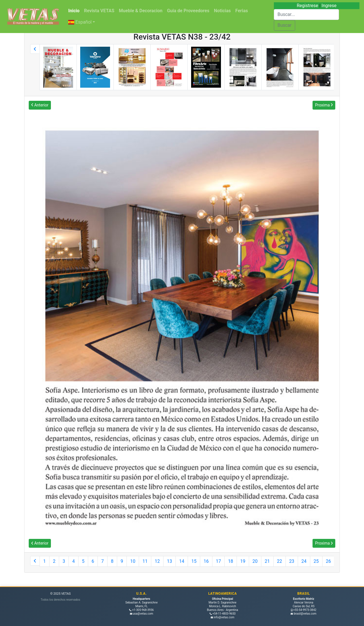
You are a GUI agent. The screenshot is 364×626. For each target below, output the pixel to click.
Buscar (285, 25)
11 (145, 561)
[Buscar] (306, 15)
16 (206, 561)
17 (218, 561)
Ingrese (329, 6)
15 (194, 561)
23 (292, 561)
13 (169, 561)
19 (243, 561)
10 (133, 561)
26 (328, 561)
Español (80, 22)
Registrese (307, 6)
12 (157, 561)
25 (316, 561)
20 (255, 561)
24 (304, 561)
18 (231, 561)
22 (280, 561)
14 (182, 561)
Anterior (40, 105)
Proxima (324, 105)
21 (267, 561)
